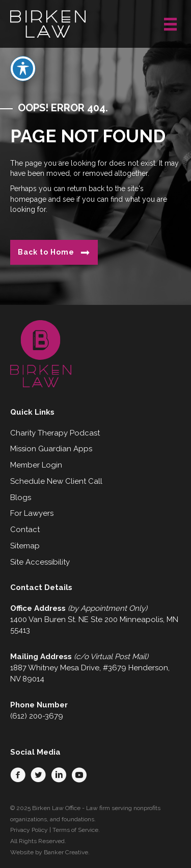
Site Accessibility (40, 562)
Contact (25, 530)
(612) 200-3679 (37, 716)
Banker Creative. (67, 852)
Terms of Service (75, 830)
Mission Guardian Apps (51, 449)
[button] (18, 775)
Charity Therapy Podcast (55, 433)
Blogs (21, 498)
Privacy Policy (29, 830)
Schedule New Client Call (56, 481)
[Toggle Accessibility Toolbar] (23, 59)
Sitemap (25, 546)
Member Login (36, 465)
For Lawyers (32, 513)
